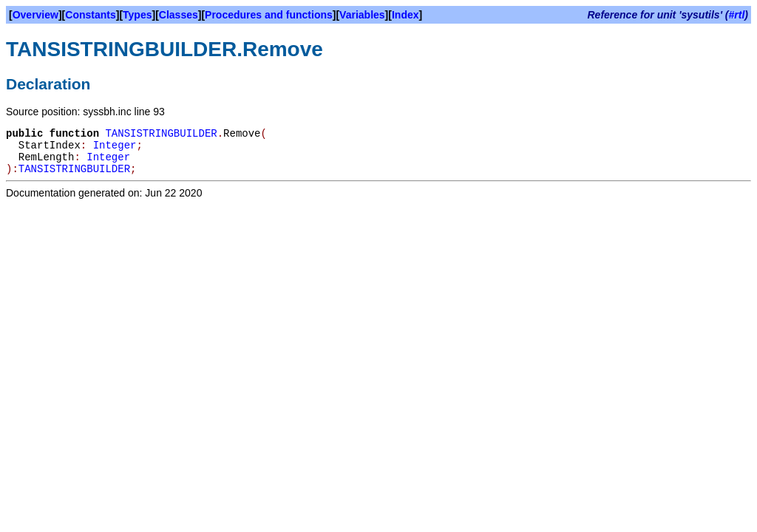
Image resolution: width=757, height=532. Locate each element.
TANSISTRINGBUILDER (161, 134)
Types (137, 15)
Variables (362, 15)
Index (405, 15)
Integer (115, 146)
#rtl (737, 15)
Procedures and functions (269, 15)
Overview (35, 15)
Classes (179, 15)
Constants (90, 15)
